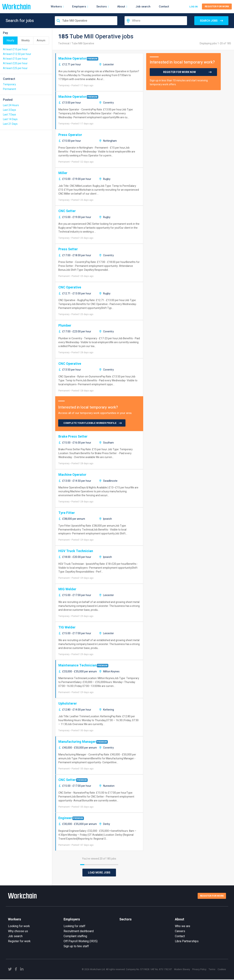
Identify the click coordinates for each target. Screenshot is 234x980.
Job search (143, 7)
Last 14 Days (10, 119)
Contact (164, 7)
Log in (193, 7)
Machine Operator (72, 59)
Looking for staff (74, 927)
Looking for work (19, 927)
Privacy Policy (199, 970)
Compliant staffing (75, 937)
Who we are (183, 927)
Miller (63, 173)
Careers (180, 932)
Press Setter (68, 249)
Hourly (10, 40)
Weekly (25, 40)
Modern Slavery (182, 970)
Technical (64, 43)
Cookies (222, 970)
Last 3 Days (10, 110)
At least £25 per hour (15, 68)
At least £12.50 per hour (17, 54)
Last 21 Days (10, 124)
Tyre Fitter (67, 513)
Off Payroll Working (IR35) (81, 942)
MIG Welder (67, 589)
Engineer (65, 818)
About (122, 7)
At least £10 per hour (15, 49)
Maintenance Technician (77, 665)
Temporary (9, 84)
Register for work (19, 942)
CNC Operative (70, 287)
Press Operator (70, 135)
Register (217, 6)
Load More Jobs (99, 873)
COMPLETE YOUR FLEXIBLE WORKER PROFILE (90, 423)
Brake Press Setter (73, 437)
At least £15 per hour (15, 59)
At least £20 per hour (15, 63)
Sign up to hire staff (76, 947)
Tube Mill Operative (83, 43)
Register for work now (179, 72)
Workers (57, 7)
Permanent (10, 89)
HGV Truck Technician (76, 551)
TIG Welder (67, 627)
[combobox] (86, 21)
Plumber (65, 326)
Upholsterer (68, 704)
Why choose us (18, 932)
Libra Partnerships (187, 942)
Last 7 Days (10, 115)
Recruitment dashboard (79, 932)
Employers (80, 7)
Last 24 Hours (11, 105)
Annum (41, 40)
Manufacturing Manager (77, 742)
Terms (212, 970)
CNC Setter (67, 211)
